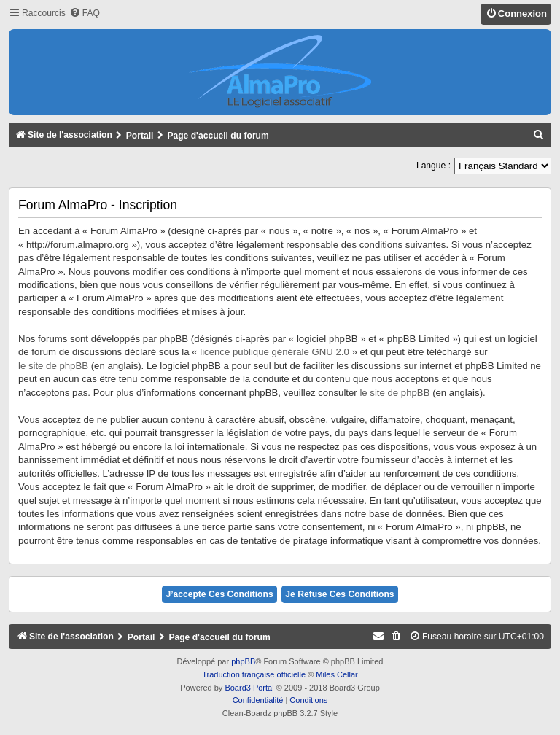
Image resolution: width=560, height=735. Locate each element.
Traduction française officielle (254, 674)
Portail (140, 136)
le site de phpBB (53, 366)
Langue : (433, 166)
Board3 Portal (249, 688)
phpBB (243, 661)
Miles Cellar (337, 674)
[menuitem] (85, 13)
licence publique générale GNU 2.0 (275, 352)
